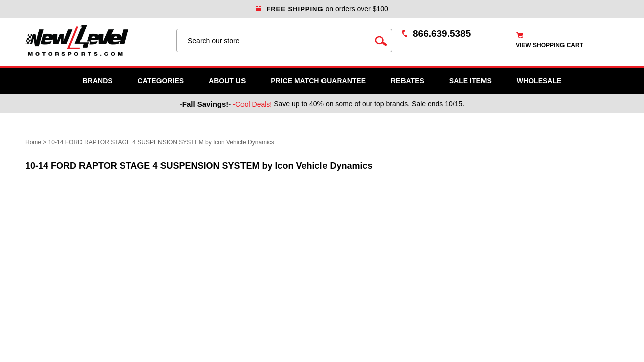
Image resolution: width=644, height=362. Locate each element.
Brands (98, 81)
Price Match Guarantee (318, 81)
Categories (161, 81)
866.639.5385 (442, 33)
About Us (227, 81)
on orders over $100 (322, 9)
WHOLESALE (539, 81)
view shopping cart (549, 45)
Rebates (408, 81)
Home (33, 142)
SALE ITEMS (470, 81)
